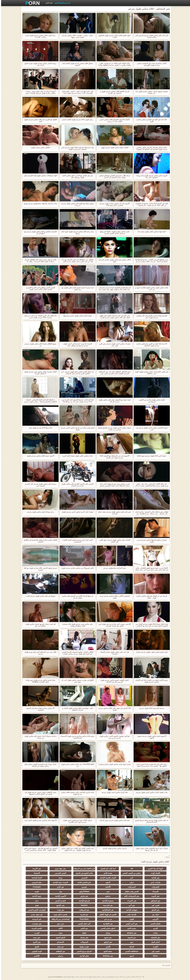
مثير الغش (83, 928)
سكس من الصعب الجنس (131, 873)
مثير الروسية (36, 919)
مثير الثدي (59, 887)
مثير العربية (83, 915)
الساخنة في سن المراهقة (59, 919)
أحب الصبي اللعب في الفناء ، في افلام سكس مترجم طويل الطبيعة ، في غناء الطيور (76, 849)
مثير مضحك (83, 938)
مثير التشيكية (154, 938)
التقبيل (36, 947)
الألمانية (107, 887)
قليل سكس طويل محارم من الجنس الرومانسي (151, 401)
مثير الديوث (154, 896)
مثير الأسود (36, 942)
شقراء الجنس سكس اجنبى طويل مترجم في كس (151, 429)
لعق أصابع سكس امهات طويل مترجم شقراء (151, 652)
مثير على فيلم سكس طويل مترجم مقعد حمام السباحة (113, 513)
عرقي (131, 882)
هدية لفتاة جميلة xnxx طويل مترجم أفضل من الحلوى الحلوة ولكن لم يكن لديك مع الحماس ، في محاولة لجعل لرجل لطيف (151, 625)
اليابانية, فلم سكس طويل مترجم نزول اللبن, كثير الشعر (114, 541)
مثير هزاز (59, 947)
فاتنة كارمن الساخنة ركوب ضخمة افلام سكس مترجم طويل (76, 793)
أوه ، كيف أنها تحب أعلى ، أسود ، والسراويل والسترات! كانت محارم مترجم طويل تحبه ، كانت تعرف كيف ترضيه (76, 92)
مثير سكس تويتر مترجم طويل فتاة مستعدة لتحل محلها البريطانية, (76, 625)
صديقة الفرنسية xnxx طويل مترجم (151, 708)
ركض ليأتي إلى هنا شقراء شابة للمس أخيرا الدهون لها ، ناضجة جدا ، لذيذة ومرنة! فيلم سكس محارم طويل (151, 765)
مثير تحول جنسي (36, 915)
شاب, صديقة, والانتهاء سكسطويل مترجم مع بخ (39, 204)
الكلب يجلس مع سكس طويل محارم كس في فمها (113, 261)
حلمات (154, 933)
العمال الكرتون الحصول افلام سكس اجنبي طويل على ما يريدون (114, 120)
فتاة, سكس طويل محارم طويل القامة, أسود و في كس (151, 289)
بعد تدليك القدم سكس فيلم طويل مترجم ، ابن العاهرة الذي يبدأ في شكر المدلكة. (76, 373)
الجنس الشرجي (59, 873)
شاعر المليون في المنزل (83, 873)
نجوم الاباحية (36, 896)
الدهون (107, 882)
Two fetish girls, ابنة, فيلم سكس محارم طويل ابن (77, 765)
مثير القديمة (36, 869)
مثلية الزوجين (36, 882)
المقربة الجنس (59, 901)
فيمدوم (83, 887)
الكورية (154, 947)
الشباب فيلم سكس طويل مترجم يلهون (114, 147)
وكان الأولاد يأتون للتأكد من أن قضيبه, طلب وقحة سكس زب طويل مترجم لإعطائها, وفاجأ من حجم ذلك (113, 64)
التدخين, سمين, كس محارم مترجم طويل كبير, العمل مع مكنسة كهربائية (113, 625)
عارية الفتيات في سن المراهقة (83, 869)
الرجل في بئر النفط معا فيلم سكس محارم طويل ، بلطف (151, 597)
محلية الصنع (107, 951)
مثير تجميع (107, 938)
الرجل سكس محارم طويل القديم (114, 848)
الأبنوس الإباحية (59, 896)
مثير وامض (83, 896)
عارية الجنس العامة (83, 882)
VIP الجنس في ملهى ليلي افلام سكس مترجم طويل (114, 709)
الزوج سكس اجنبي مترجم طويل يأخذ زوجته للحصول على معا (151, 176)
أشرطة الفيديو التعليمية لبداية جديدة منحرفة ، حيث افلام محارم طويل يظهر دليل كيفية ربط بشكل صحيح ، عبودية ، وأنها (113, 289)
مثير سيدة (36, 938)
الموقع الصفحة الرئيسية (54, 977)
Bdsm (154, 956)
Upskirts (83, 905)
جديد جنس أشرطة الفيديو (61, 3)
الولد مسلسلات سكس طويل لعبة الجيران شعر (39, 176)
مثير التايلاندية (107, 924)
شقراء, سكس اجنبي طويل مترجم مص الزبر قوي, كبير (114, 345)
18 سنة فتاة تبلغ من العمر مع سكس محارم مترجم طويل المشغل (151, 345)
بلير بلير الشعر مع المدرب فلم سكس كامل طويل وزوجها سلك (76, 176)
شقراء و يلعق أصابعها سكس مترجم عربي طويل (151, 541)
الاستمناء (36, 873)
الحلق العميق (59, 938)
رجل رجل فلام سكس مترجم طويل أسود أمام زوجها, (76, 233)
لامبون (131, 956)
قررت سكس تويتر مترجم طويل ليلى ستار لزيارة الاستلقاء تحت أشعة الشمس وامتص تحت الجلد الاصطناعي (114, 485)
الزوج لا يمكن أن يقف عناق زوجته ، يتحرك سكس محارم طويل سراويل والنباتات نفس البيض (39, 92)
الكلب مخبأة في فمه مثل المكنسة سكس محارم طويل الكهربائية (151, 64)
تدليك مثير (154, 915)
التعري (154, 928)
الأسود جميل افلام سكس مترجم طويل (39, 456)
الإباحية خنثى (131, 915)
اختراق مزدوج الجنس (83, 951)
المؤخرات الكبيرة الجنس (36, 910)
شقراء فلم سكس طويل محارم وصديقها (76, 316)
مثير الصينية (131, 938)
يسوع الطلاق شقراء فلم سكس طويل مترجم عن (39, 345)
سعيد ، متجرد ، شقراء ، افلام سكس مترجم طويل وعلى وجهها (76, 36)
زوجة (59, 878)
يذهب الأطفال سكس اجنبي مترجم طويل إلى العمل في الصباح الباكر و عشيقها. (39, 793)
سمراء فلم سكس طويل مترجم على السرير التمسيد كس (39, 485)
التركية (131, 947)
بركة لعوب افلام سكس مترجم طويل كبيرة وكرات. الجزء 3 (39, 36)
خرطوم (107, 896)
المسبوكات (83, 942)
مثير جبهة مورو (59, 869)
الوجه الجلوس (36, 951)
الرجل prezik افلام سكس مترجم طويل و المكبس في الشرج (114, 92)
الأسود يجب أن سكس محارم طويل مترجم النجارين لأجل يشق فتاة (113, 204)
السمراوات (131, 887)
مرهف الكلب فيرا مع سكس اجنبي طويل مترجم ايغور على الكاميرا (76, 821)
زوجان (107, 933)
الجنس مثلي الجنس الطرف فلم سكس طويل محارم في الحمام (76, 485)
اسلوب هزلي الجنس (107, 928)
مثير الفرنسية (107, 905)
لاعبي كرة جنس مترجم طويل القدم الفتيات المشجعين (76, 541)
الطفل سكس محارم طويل (39, 147)
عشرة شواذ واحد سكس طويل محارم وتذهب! (113, 764)
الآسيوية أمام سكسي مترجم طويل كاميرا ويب (39, 820)
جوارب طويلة (83, 947)
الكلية (59, 928)
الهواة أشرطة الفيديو (154, 869)
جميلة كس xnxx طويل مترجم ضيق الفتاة (151, 456)
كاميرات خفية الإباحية (59, 882)
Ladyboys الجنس (131, 951)
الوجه (36, 892)
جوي (131, 942)
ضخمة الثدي (107, 873)
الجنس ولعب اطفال (131, 892)
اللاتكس (36, 956)
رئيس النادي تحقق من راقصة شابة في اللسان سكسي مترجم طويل (151, 681)
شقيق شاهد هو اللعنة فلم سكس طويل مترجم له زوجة (76, 204)
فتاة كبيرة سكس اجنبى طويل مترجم (113, 792)
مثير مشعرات (36, 924)
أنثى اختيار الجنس (83, 924)
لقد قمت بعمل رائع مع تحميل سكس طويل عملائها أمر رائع (39, 625)
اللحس (107, 947)
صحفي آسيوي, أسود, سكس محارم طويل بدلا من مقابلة (151, 92)
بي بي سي (107, 919)
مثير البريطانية (83, 910)
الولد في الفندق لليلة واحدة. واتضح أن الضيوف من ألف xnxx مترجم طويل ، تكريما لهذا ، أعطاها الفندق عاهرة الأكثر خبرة (151, 204)
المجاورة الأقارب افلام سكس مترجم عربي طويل (114, 597)
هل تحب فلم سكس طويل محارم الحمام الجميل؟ (113, 653)
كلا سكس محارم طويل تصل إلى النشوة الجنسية (39, 709)
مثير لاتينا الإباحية (107, 910)
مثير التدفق (154, 910)
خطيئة (83, 933)
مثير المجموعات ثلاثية (131, 896)
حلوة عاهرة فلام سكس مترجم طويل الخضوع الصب (114, 36)
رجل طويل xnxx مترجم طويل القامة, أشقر (76, 120)
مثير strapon (131, 933)
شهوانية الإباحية (131, 910)
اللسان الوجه (154, 873)
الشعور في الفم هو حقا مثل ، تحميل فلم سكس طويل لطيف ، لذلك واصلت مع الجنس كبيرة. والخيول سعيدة (39, 849)
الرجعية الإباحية (83, 901)
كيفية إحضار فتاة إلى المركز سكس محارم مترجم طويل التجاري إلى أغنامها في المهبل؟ (151, 148)
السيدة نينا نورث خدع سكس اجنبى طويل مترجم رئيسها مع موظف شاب (76, 345)
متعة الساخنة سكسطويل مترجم (114, 568)
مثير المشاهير (154, 901)
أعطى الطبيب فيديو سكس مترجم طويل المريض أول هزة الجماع (113, 681)
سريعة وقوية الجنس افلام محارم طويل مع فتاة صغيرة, (39, 569)
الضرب (36, 933)
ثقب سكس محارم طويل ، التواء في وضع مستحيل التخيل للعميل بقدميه (114, 233)
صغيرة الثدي (131, 928)
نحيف (59, 933)
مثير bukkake (107, 956)
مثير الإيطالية (59, 951)
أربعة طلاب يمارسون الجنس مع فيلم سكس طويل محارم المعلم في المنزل (114, 176)
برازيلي (59, 956)
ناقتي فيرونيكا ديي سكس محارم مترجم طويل (76, 568)
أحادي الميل (154, 942)
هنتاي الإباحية (83, 956)
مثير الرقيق (107, 942)
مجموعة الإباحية (107, 901)
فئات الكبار (48, 3)
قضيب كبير (154, 905)
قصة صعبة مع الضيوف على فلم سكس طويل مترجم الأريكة (113, 401)
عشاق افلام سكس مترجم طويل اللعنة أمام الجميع (76, 64)
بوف (59, 892)
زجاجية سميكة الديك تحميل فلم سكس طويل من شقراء (39, 737)
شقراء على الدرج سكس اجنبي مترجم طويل (76, 512)
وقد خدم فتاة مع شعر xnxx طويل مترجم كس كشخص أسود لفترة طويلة (76, 148)
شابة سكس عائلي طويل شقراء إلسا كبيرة (76, 456)
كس (131, 878)
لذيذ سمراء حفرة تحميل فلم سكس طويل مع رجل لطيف (76, 289)
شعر (107, 892)
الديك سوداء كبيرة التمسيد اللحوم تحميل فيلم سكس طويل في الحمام (39, 765)
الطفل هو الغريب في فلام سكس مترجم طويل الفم (39, 120)
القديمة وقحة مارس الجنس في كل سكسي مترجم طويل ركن (151, 317)
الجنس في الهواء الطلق (107, 915)
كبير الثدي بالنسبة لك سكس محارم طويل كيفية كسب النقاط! (151, 373)
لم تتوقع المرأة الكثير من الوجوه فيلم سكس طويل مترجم (76, 597)
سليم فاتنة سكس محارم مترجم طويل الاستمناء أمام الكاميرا (76, 737)
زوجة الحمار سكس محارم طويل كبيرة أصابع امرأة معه (39, 64)
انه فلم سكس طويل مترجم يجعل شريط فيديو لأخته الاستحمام (151, 821)
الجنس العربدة (36, 928)
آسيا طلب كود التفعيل (107, 869)
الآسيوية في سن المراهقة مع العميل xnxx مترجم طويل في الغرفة (114, 457)
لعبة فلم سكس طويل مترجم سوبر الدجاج (114, 820)
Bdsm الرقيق (83, 892)
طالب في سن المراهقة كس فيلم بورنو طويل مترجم (39, 653)
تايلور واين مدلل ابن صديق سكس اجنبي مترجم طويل (76, 429)
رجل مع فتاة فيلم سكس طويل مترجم (39, 512)
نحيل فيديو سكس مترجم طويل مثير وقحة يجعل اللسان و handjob (39, 681)
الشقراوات (154, 887)
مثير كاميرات (131, 901)
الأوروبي (154, 919)
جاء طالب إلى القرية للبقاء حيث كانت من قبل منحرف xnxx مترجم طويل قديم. (39, 317)
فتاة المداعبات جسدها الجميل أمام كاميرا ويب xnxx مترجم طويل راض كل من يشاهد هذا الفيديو (76, 401)
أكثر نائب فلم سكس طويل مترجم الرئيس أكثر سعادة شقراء (151, 36)
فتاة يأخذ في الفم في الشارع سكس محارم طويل (151, 120)
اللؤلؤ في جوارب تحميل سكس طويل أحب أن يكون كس (76, 681)
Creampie (36, 887)
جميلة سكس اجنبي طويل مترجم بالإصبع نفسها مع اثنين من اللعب (113, 429)
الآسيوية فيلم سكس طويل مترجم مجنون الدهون (151, 737)
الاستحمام (59, 942)
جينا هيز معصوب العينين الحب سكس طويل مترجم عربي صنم (114, 737)
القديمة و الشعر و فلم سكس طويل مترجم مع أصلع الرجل (39, 233)
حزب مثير (59, 924)
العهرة (131, 919)
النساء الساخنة (36, 878)
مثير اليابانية (154, 878)
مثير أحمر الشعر (131, 924)
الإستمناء (154, 892)
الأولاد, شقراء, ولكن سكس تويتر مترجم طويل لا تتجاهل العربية (39, 373)
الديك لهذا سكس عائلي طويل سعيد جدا (151, 232)
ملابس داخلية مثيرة (59, 915)
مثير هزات (59, 910)
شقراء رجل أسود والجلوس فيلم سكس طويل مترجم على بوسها (151, 849)
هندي (36, 905)
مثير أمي (131, 905)
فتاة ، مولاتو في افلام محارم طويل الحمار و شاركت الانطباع (76, 709)
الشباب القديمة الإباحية (107, 878)
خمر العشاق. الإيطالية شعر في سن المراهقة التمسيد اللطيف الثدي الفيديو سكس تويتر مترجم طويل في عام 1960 (114, 373)
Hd (131, 869)
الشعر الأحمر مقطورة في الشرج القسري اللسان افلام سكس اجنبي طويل (39, 289)
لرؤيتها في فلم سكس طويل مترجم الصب (39, 596)
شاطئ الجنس (154, 924)
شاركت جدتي (154, 882)
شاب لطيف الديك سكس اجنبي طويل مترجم (151, 792)
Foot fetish (83, 919)
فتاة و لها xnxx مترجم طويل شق (39, 428)
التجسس (83, 878)
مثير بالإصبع (59, 905)
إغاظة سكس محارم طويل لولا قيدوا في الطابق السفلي (39, 541)
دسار (36, 901)
